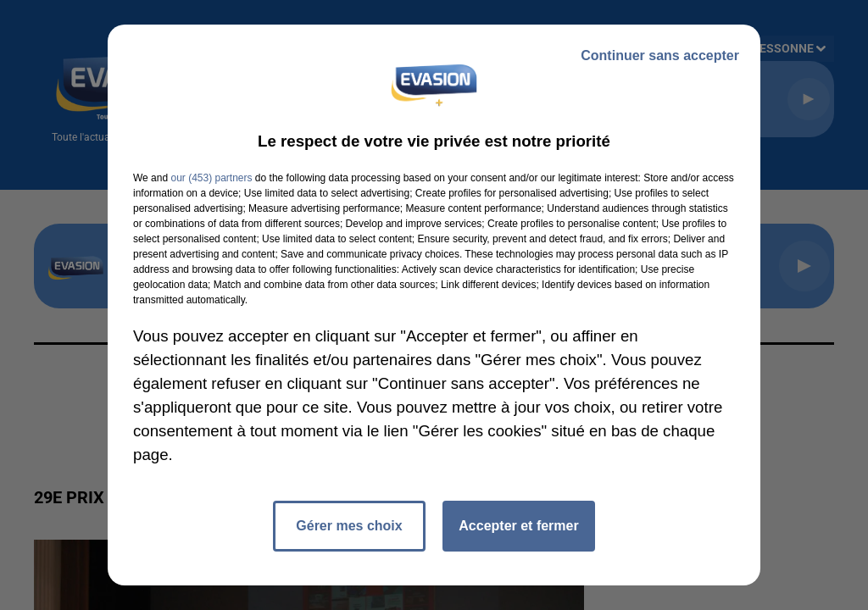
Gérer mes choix (349, 526)
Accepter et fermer (518, 526)
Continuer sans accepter (660, 55)
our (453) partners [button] (211, 178)
